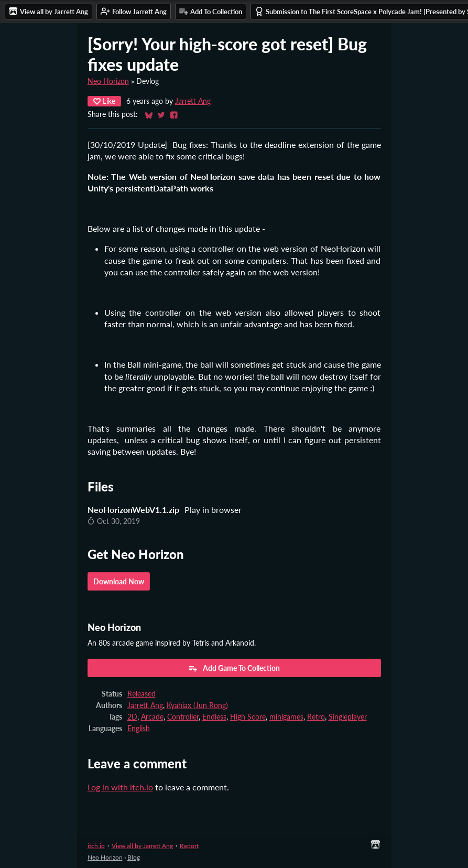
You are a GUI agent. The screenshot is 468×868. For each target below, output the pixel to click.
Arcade (152, 717)
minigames (286, 717)
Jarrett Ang (193, 101)
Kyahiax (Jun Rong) (197, 705)
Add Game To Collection (234, 668)
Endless (214, 717)
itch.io (96, 846)
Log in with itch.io (120, 787)
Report (189, 846)
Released (142, 694)
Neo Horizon (108, 81)
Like (104, 101)
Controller (183, 717)
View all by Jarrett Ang (142, 846)
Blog (134, 857)
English (139, 728)
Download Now (119, 581)
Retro (316, 717)
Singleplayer (348, 717)
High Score (248, 717)
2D (132, 717)
